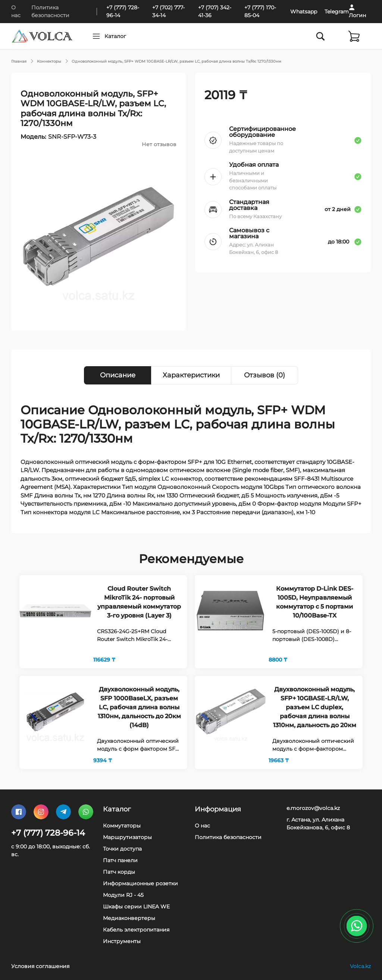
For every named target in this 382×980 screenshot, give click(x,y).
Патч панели (120, 860)
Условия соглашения (40, 966)
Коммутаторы (122, 826)
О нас (202, 826)
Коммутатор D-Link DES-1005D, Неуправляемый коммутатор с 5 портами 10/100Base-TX (315, 602)
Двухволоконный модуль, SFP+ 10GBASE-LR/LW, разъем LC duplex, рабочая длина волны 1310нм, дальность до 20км (315, 707)
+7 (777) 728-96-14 (48, 833)
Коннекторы (49, 61)
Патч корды (119, 872)
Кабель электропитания (136, 930)
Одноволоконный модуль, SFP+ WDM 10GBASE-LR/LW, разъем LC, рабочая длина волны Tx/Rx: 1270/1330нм (176, 61)
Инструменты (122, 941)
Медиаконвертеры (129, 918)
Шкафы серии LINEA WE (136, 907)
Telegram (337, 12)
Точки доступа (122, 849)
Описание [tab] (118, 375)
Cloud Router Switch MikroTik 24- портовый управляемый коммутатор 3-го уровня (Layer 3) (139, 602)
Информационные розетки (140, 883)
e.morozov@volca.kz (313, 808)
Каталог (129, 36)
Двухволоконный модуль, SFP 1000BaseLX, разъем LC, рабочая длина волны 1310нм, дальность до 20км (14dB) (139, 707)
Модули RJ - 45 (123, 895)
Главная (19, 61)
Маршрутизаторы (127, 837)
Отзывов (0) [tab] (264, 375)
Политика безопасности (228, 837)
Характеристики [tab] (191, 375)
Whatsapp (304, 12)
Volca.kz (360, 966)
